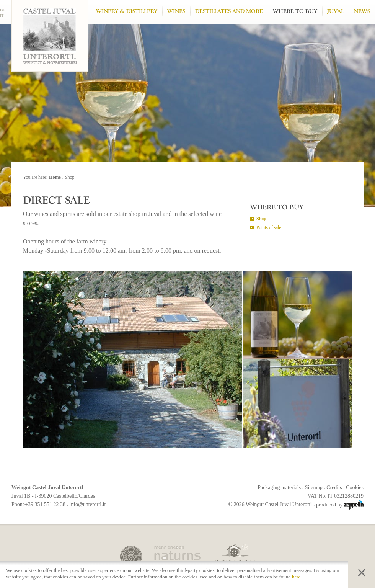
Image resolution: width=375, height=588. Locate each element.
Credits (334, 488)
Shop (261, 219)
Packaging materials (279, 488)
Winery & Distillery (127, 11)
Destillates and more (229, 11)
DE (2, 10)
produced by (340, 505)
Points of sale (269, 227)
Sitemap (314, 488)
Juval (336, 11)
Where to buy (295, 11)
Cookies (355, 488)
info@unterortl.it (87, 504)
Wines (176, 11)
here (296, 577)
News (362, 11)
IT (2, 16)
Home (55, 177)
